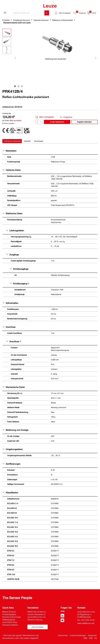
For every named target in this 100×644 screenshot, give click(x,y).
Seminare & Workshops (12, 617)
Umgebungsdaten (13, 449)
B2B (85, 638)
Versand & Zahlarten (10, 625)
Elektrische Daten (13, 213)
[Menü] (5, 13)
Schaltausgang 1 (19, 283)
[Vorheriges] (15, 58)
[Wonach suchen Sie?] (28, 13)
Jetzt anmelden (37, 627)
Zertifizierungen (11, 464)
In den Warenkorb (57, 122)
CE (96, 638)
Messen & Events (9, 612)
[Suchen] (47, 13)
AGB (91, 638)
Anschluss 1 (14, 341)
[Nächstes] (96, 58)
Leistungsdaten (15, 230)
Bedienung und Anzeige (15, 430)
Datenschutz (63, 635)
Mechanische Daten (14, 387)
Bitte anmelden (16, 120)
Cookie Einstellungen (78, 635)
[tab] (12, 141)
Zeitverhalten (10, 303)
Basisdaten (9, 151)
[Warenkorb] (92, 13)
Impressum (92, 635)
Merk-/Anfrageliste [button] (45, 117)
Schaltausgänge (19, 269)
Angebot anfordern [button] (84, 122)
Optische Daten (12, 170)
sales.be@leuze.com (86, 623)
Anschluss (9, 327)
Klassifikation (10, 493)
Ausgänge (13, 254)
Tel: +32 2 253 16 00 (86, 620)
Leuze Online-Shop (10, 622)
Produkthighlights (9, 614)
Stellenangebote (9, 620)
